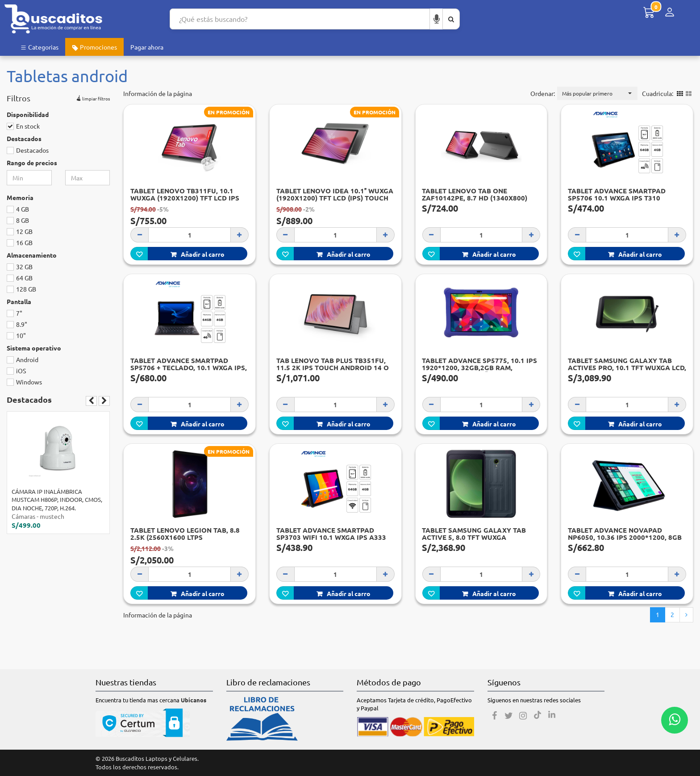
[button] (597, 93)
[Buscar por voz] (437, 19)
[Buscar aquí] (451, 19)
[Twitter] (509, 716)
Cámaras (23, 516)
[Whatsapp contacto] (675, 720)
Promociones (94, 47)
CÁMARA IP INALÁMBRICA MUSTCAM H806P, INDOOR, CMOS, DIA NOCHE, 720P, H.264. (57, 500)
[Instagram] (523, 716)
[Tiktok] (537, 716)
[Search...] (300, 19)
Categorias (39, 47)
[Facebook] (495, 716)
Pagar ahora (147, 47)
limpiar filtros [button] (92, 97)
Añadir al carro (198, 254)
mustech (52, 516)
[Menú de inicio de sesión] (670, 12)
